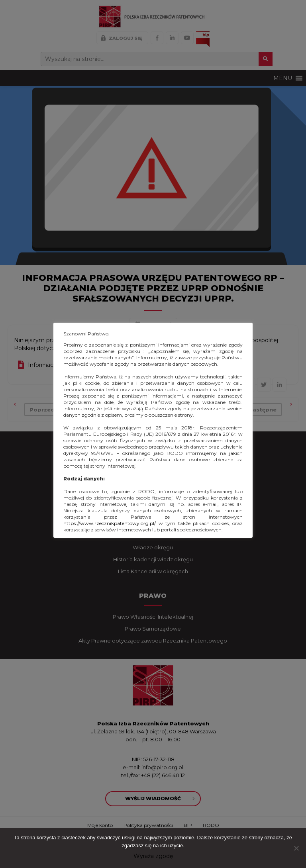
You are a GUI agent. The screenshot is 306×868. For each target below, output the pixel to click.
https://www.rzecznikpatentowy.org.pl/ (110, 523)
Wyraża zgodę (153, 856)
